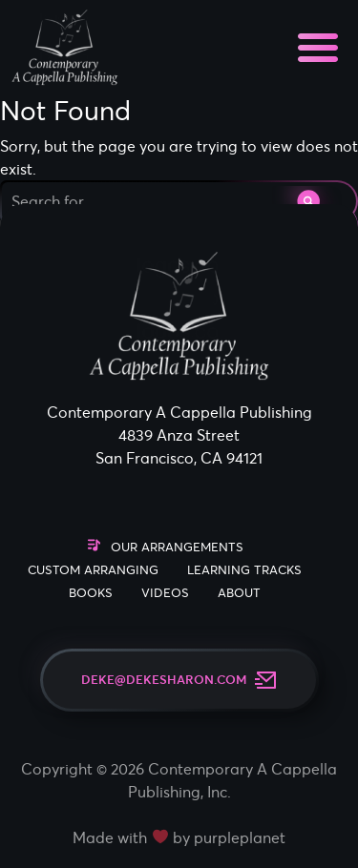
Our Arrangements (177, 547)
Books (91, 593)
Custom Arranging (93, 570)
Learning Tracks (244, 570)
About (239, 593)
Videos (165, 593)
